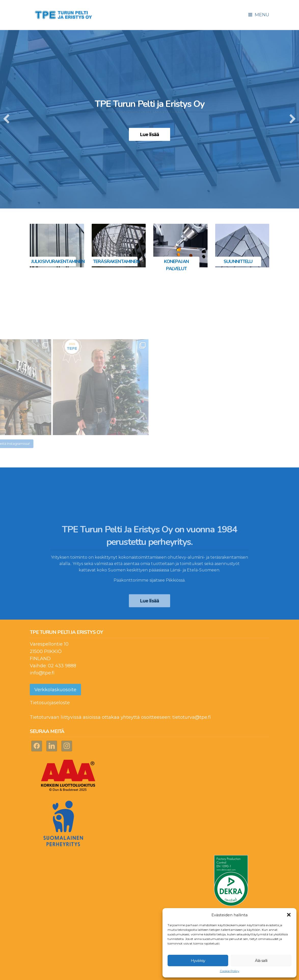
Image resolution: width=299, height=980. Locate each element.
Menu (259, 15)
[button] (289, 915)
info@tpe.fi (42, 673)
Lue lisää (150, 135)
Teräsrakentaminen (116, 262)
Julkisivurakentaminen (58, 262)
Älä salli (261, 961)
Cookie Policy (230, 971)
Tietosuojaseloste (50, 703)
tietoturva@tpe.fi (192, 717)
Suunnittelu (238, 262)
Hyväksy (198, 961)
